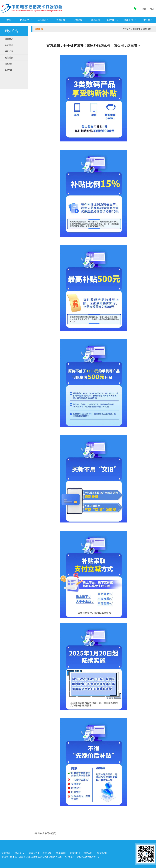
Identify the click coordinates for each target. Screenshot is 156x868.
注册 (144, 9)
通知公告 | (34, 853)
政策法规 (78, 20)
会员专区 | (75, 853)
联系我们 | (61, 853)
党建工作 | (89, 853)
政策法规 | (48, 853)
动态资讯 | (20, 853)
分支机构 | (102, 853)
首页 (9, 20)
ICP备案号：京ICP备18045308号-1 (82, 857)
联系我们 (95, 20)
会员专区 (111, 20)
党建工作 (128, 20)
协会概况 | (7, 853)
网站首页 (137, 29)
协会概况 (24, 20)
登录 (152, 9)
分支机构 (146, 20)
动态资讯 (42, 20)
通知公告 (61, 20)
